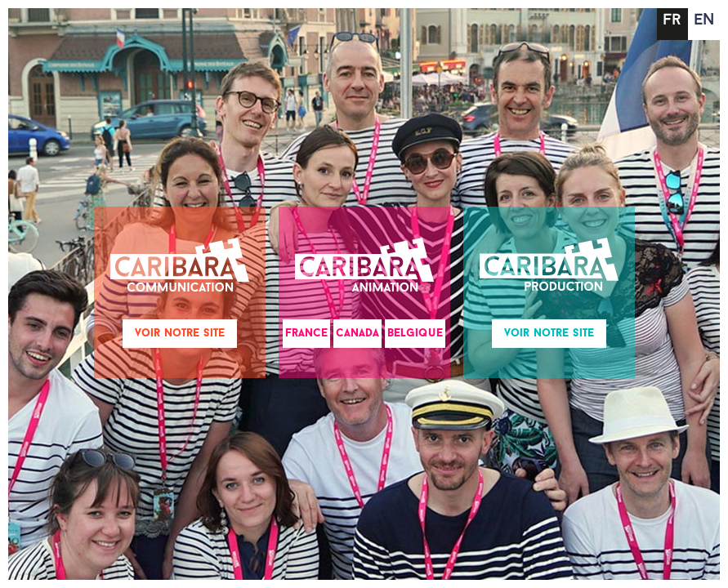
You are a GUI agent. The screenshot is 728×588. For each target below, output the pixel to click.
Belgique (415, 334)
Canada (357, 334)
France (306, 334)
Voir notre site (180, 334)
